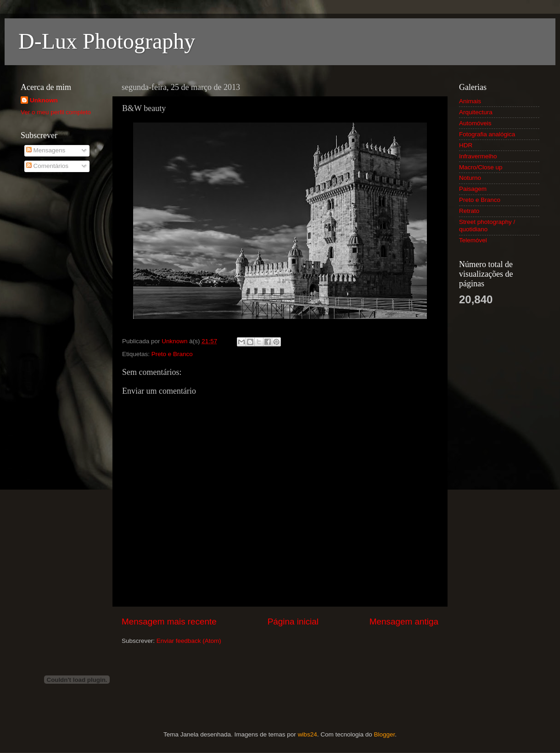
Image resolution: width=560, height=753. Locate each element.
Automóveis (475, 123)
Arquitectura (476, 112)
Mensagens (46, 150)
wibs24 (308, 734)
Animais (470, 101)
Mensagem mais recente (169, 622)
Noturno (470, 178)
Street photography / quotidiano (487, 226)
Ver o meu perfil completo (56, 112)
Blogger (384, 734)
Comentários (47, 166)
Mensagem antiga (404, 622)
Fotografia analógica (487, 134)
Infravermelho (478, 156)
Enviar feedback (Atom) (189, 641)
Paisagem (473, 189)
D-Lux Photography (107, 41)
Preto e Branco (172, 354)
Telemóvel (473, 240)
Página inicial (293, 622)
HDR (466, 145)
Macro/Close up (481, 167)
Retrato (469, 211)
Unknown (44, 100)
